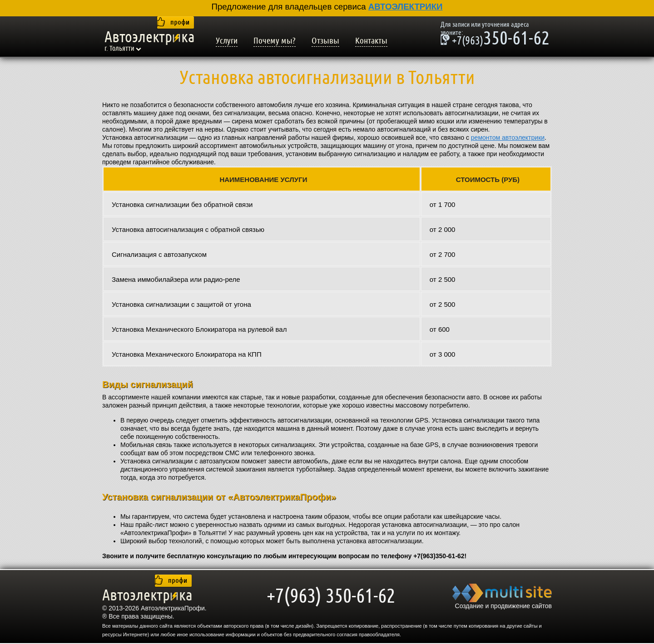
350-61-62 (495, 39)
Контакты (371, 41)
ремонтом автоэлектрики (508, 138)
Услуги (227, 41)
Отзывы (325, 41)
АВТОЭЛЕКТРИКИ (406, 7)
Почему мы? (275, 41)
